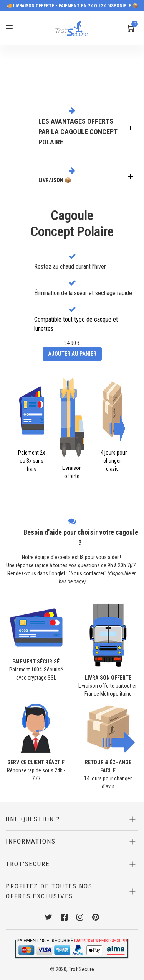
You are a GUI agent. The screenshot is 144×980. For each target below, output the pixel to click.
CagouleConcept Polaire (72, 224)
